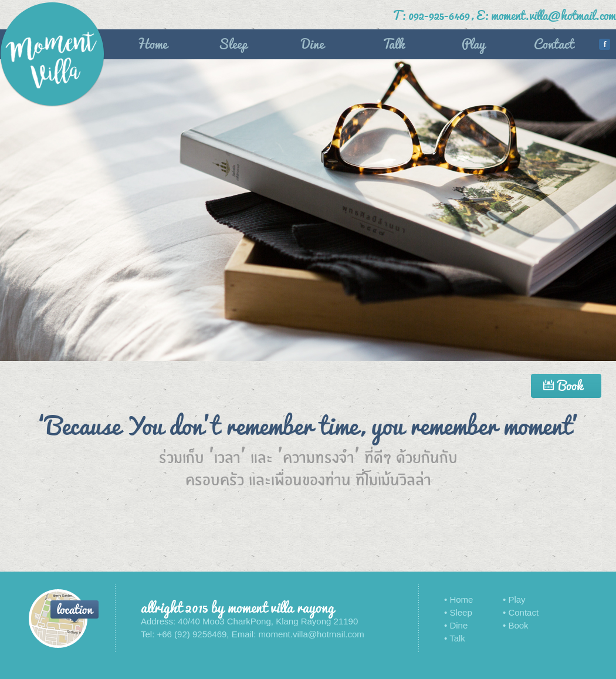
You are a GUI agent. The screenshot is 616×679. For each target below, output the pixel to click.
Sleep (233, 43)
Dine (313, 43)
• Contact (521, 612)
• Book (516, 625)
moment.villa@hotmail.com (554, 14)
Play (473, 43)
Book (566, 385)
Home (152, 43)
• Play (514, 599)
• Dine (456, 625)
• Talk (455, 638)
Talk (393, 43)
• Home (458, 599)
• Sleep (458, 612)
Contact (554, 43)
